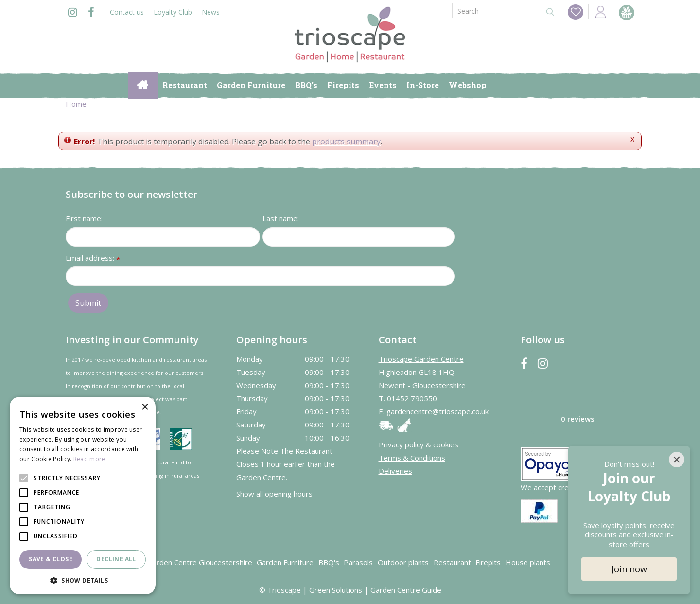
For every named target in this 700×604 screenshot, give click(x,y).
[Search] (495, 11)
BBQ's (329, 562)
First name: (84, 218)
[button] (83, 580)
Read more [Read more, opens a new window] (89, 459)
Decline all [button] (116, 559)
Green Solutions (336, 590)
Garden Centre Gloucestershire (200, 562)
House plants (528, 562)
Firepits (488, 562)
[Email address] (260, 276)
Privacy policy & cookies (419, 444)
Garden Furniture (285, 562)
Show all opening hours (274, 494)
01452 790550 (412, 398)
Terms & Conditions (412, 458)
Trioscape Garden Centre (421, 359)
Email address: (93, 258)
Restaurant (452, 562)
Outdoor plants (403, 562)
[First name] (163, 237)
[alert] (83, 496)
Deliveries (395, 471)
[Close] (677, 460)
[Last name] (359, 237)
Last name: (281, 218)
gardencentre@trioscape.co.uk (437, 411)
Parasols (358, 562)
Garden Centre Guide (406, 590)
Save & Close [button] (51, 559)
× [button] (145, 407)
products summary (346, 142)
